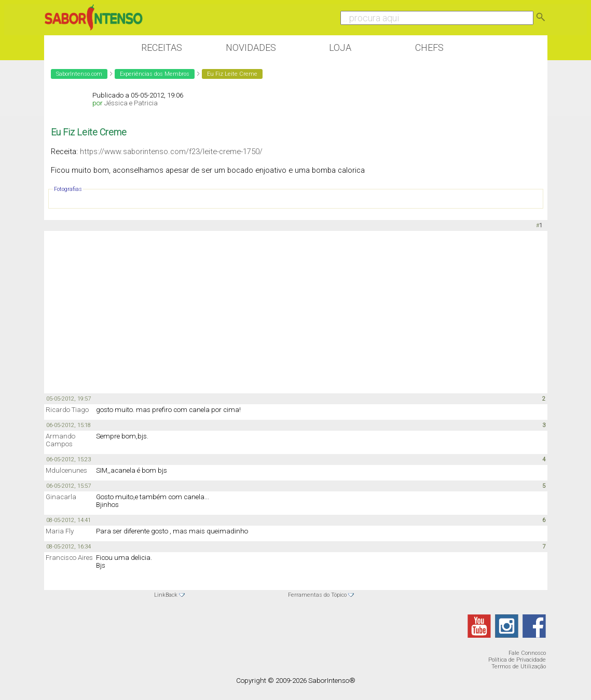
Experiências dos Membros (155, 74)
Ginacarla (61, 497)
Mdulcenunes (66, 470)
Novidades (251, 47)
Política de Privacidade (517, 660)
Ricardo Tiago (67, 410)
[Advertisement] (296, 311)
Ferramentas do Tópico (317, 595)
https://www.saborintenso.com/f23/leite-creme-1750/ (171, 152)
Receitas (162, 47)
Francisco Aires (69, 558)
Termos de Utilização (519, 667)
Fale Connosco (527, 653)
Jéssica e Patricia (131, 103)
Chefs (429, 47)
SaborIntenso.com (79, 74)
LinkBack (166, 595)
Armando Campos (60, 440)
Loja (340, 47)
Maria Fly (60, 531)
